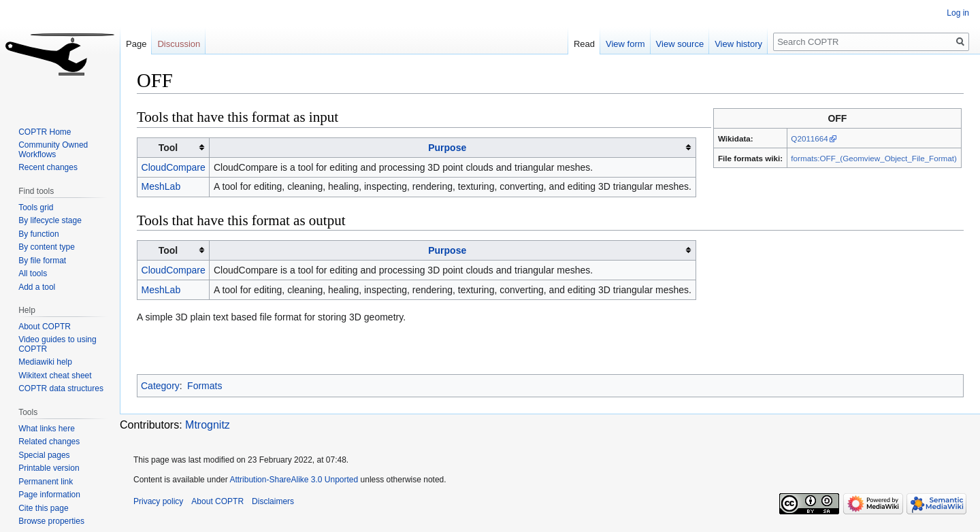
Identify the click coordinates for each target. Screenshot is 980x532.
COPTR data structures (61, 388)
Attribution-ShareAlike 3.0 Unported (294, 480)
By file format (42, 261)
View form (625, 44)
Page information (49, 495)
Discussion (179, 44)
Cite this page (43, 508)
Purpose (447, 148)
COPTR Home (45, 132)
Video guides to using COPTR (58, 344)
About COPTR (45, 327)
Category (160, 386)
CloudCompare (174, 167)
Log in (958, 13)
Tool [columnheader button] (168, 148)
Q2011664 (809, 138)
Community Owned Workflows (53, 150)
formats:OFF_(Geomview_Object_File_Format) (874, 158)
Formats (205, 386)
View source (680, 44)
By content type (47, 247)
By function (38, 234)
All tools (33, 273)
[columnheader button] (453, 147)
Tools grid (36, 207)
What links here (47, 429)
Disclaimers (273, 501)
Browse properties (51, 521)
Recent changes (48, 167)
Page (136, 44)
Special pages (44, 455)
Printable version (49, 468)
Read (584, 44)
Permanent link (46, 482)
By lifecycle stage (50, 220)
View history (738, 44)
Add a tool (37, 287)
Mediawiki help (45, 362)
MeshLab (161, 186)
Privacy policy (158, 501)
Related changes (49, 442)
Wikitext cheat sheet (55, 376)
